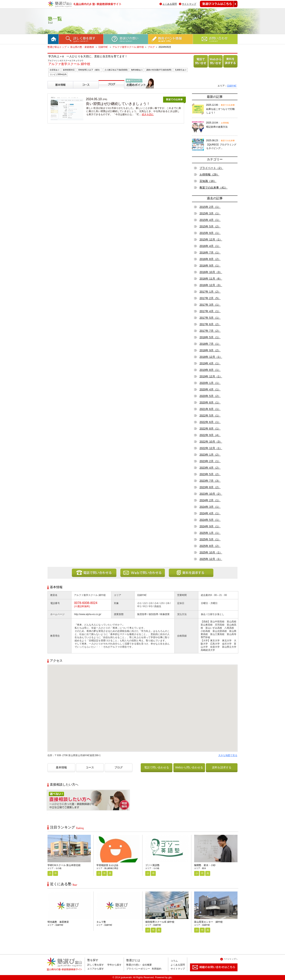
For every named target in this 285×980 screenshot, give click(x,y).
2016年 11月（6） (211, 279)
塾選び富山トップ (57, 47)
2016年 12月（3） (211, 285)
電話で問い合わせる (200, 67)
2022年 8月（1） (210, 429)
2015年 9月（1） (210, 233)
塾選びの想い (133, 965)
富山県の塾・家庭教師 (82, 47)
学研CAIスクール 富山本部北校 (64, 865)
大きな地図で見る (228, 755)
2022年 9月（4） (210, 435)
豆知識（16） (208, 181)
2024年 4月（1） (210, 513)
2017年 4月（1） (210, 311)
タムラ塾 (101, 922)
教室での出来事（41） (214, 188)
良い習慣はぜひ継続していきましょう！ (118, 104)
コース (78, 90)
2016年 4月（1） (210, 246)
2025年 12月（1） (211, 559)
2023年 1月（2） (210, 455)
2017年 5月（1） (210, 318)
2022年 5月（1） (210, 416)
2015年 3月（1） (210, 213)
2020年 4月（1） (210, 389)
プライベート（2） (211, 168)
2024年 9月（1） (210, 526)
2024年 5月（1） (210, 520)
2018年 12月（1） (211, 357)
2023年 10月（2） (211, 494)
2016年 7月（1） (210, 253)
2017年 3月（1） (210, 305)
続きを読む (148, 114)
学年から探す (114, 965)
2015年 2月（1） (210, 207)
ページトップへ (231, 959)
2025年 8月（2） (210, 546)
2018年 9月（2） (210, 350)
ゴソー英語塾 (152, 865)
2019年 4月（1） (210, 363)
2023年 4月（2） (210, 468)
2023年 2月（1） (210, 461)
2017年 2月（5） (210, 298)
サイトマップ (189, 4)
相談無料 (53, 813)
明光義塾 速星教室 (58, 922)
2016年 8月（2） (210, 259)
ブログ (151, 47)
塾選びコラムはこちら (216, 7)
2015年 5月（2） (210, 226)
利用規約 (157, 969)
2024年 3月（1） (210, 507)
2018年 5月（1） (210, 337)
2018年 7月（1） (210, 344)
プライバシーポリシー (138, 969)
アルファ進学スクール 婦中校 (128, 47)
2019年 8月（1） (210, 370)
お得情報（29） (209, 174)
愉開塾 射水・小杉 (205, 865)
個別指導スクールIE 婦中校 (160, 922)
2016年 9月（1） (210, 266)
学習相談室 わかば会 (107, 865)
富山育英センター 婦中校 (208, 922)
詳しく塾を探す (96, 965)
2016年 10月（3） (211, 272)
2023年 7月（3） (210, 481)
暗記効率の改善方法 (217, 127)
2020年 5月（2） (210, 396)
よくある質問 (170, 4)
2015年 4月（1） (210, 220)
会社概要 (147, 965)
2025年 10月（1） (211, 552)
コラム (174, 961)
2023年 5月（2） (210, 474)
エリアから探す (96, 969)
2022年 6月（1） (210, 422)
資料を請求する (230, 67)
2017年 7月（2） (210, 331)
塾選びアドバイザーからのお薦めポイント (138, 93)
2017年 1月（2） (210, 292)
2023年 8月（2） (210, 487)
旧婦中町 (103, 47)
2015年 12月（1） (211, 239)
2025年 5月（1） (210, 539)
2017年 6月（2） (210, 324)
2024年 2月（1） (210, 500)
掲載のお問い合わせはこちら (211, 973)
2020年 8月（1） (210, 402)
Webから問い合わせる (215, 67)
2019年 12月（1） (211, 376)
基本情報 (54, 90)
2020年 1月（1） (210, 383)
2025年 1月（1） (210, 533)
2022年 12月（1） (211, 448)
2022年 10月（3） (211, 442)
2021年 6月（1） (210, 409)
